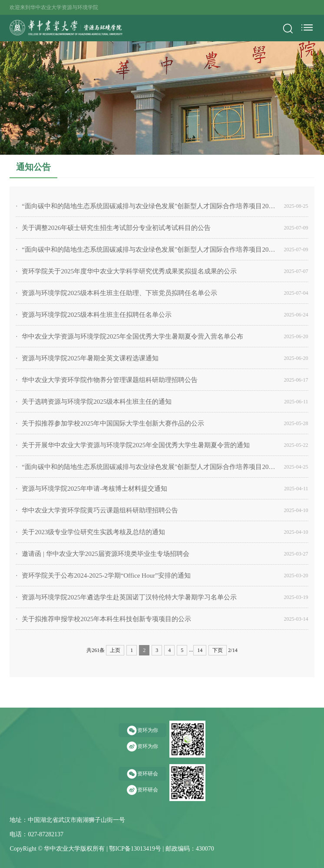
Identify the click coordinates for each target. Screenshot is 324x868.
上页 (115, 650)
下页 (218, 650)
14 (200, 650)
